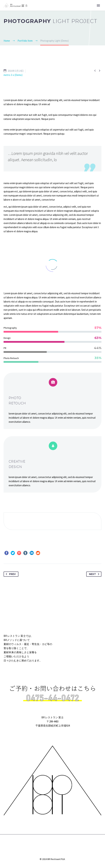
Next (95, 574)
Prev (10, 574)
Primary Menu (98, 5)
